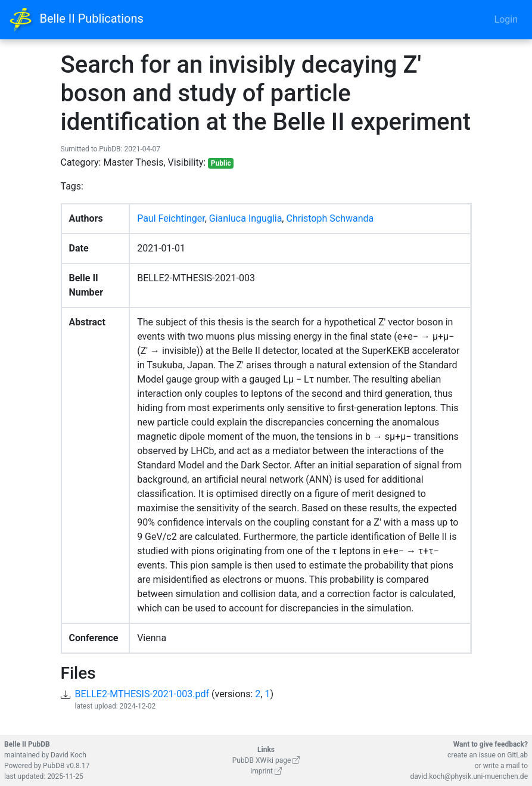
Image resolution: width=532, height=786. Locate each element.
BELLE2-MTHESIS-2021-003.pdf (142, 694)
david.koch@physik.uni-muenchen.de (469, 776)
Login (506, 19)
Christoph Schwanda (330, 218)
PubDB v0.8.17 (66, 766)
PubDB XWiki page (266, 760)
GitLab (517, 755)
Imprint (266, 771)
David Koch (69, 755)
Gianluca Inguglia (246, 218)
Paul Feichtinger (171, 218)
